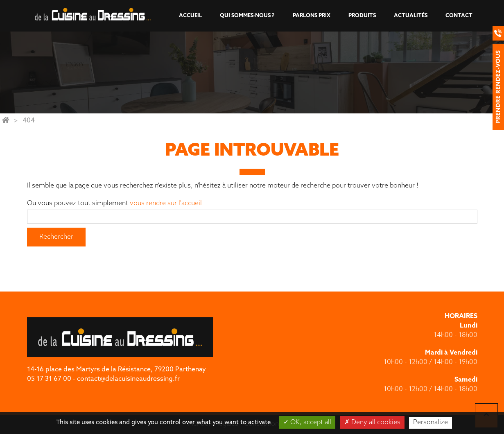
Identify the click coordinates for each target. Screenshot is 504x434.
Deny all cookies (372, 422)
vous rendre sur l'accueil (166, 203)
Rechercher (56, 237)
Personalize (431, 423)
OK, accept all (307, 422)
